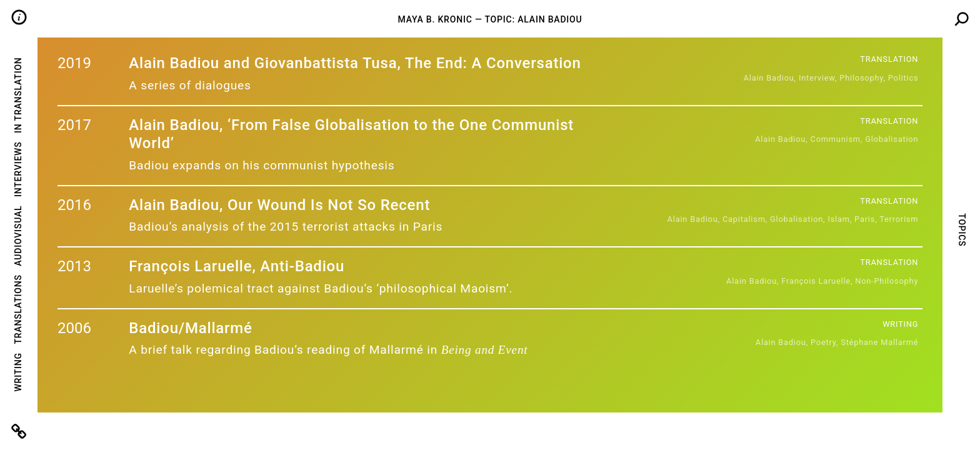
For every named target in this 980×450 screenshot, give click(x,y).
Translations (18, 309)
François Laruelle (816, 281)
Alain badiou (769, 78)
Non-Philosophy (887, 281)
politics (903, 78)
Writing (18, 372)
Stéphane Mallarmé (879, 342)
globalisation (892, 139)
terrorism (899, 219)
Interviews (18, 169)
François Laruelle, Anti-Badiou (237, 266)
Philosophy (861, 78)
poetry (823, 342)
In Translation (18, 95)
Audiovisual (18, 236)
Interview (817, 78)
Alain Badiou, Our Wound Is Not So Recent (279, 205)
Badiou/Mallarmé (190, 328)
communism (836, 139)
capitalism (744, 219)
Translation (889, 59)
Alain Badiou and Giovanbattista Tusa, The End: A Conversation (355, 63)
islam (838, 219)
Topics (961, 230)
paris (865, 219)
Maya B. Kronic (435, 19)
